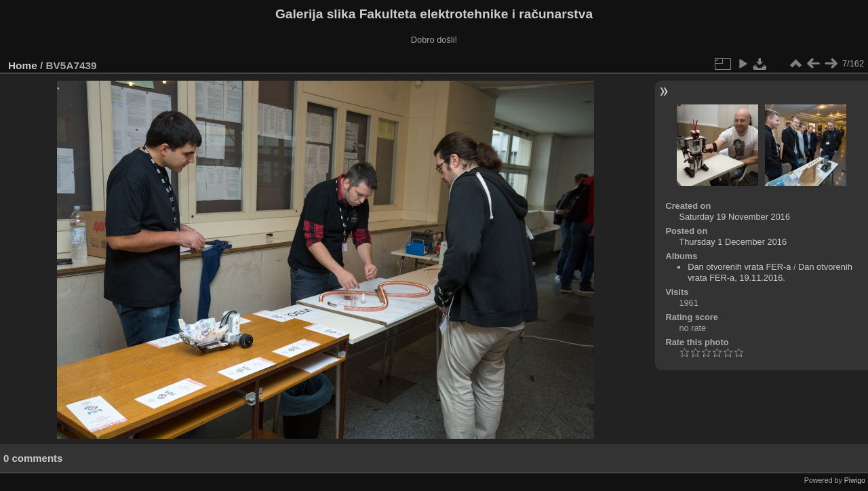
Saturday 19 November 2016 (734, 217)
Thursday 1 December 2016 (733, 242)
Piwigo (855, 480)
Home (23, 65)
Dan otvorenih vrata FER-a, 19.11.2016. (770, 272)
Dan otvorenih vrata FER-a (739, 267)
